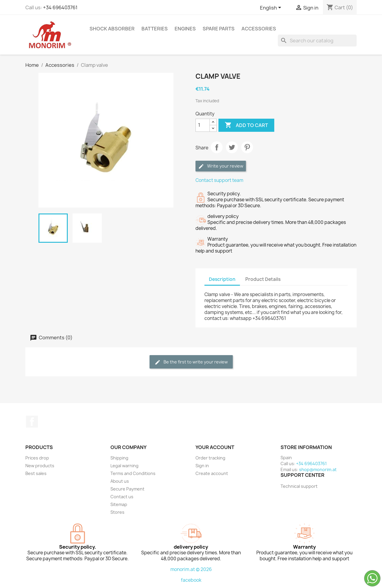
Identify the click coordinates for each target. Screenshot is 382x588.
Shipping (119, 458)
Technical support (299, 486)
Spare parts (219, 29)
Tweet (232, 147)
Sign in (202, 466)
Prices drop (37, 458)
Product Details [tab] (263, 279)
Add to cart (246, 125)
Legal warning (124, 466)
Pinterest (247, 147)
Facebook (32, 422)
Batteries (155, 29)
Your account (215, 447)
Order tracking (210, 458)
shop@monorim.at (318, 469)
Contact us (122, 497)
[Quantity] (203, 125)
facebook (191, 580)
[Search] (317, 41)
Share (217, 147)
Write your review (221, 166)
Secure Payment (127, 489)
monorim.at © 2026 (191, 569)
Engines (185, 29)
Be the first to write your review (191, 362)
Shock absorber (112, 29)
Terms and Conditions (133, 473)
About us (120, 481)
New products (40, 466)
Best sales (36, 473)
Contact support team (219, 180)
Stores (117, 512)
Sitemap (119, 504)
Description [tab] (222, 279)
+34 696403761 (60, 7)
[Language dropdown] (272, 8)
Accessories (259, 29)
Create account (212, 473)
